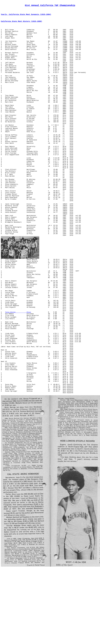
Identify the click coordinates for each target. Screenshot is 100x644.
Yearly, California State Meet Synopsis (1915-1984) (26, 16)
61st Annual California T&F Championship (50, 6)
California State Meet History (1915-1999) (21, 24)
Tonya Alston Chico (18, 368)
